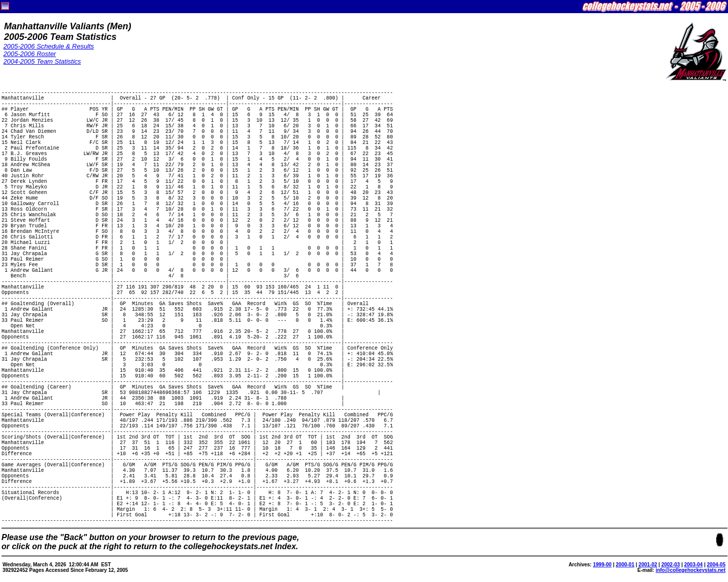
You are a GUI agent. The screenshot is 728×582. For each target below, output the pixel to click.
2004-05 (716, 565)
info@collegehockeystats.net (691, 570)
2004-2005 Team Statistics (42, 61)
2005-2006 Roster (30, 54)
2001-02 (648, 565)
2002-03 (671, 565)
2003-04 (693, 565)
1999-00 (602, 565)
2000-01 (625, 565)
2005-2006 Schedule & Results (49, 46)
